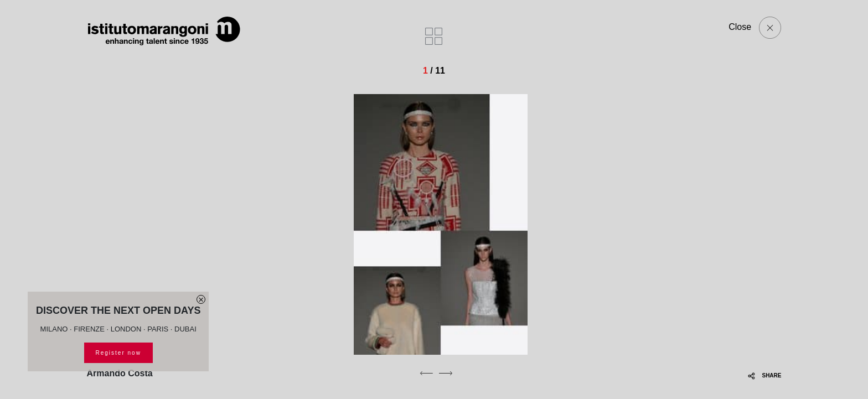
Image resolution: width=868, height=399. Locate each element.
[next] (446, 373)
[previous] (426, 373)
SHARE (765, 375)
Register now (118, 353)
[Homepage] (164, 31)
